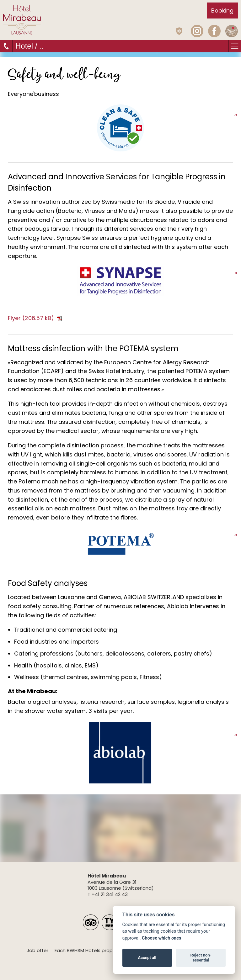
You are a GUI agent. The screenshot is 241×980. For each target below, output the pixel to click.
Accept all (147, 958)
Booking (222, 11)
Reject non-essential (201, 958)
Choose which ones (161, 938)
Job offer (37, 950)
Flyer (35, 318)
